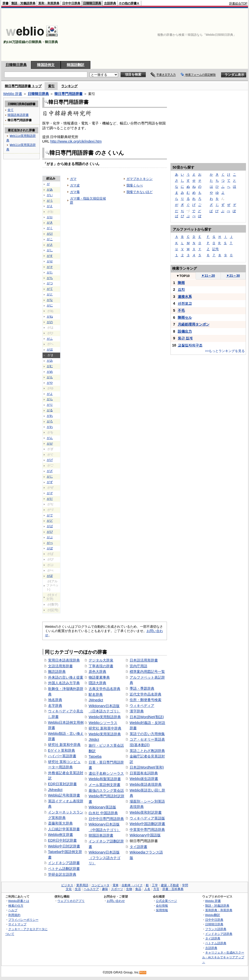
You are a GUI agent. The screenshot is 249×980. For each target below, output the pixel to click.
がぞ (50, 493)
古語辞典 (110, 3)
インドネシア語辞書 (64, 863)
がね (50, 317)
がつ (50, 283)
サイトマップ (17, 924)
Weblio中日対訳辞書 (64, 846)
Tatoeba (95, 756)
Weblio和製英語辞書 (105, 779)
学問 (185, 885)
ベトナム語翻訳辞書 (64, 869)
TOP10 (183, 276)
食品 (138, 889)
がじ (50, 477)
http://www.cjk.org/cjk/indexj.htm (76, 141)
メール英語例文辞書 (104, 785)
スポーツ (117, 889)
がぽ (50, 576)
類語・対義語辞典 (23, 3)
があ (50, 189)
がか (50, 217)
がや (50, 383)
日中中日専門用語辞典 (106, 819)
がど (50, 521)
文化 (69, 889)
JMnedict (55, 790)
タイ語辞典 (213, 938)
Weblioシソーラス (103, 723)
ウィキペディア (142, 706)
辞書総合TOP (238, 4)
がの (50, 322)
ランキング (69, 86)
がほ (50, 350)
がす (50, 256)
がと (50, 294)
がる (50, 410)
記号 (216, 249)
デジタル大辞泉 (101, 660)
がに (50, 305)
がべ (50, 543)
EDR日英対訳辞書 (62, 784)
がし (50, 250)
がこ (50, 239)
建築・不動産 (170, 885)
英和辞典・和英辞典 (219, 910)
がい (50, 195)
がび (50, 532)
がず (50, 482)
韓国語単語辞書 (101, 835)
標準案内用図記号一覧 (147, 672)
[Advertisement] (217, 35)
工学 (155, 885)
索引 (51, 86)
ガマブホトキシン (139, 179)
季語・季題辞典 (142, 688)
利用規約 (14, 915)
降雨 (181, 283)
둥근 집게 (185, 338)
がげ (50, 460)
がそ (50, 267)
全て (11, 110)
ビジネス (67, 885)
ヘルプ (13, 910)
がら (50, 399)
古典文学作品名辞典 (104, 689)
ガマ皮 (75, 185)
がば (50, 526)
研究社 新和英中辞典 (105, 728)
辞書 (6, 3)
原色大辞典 (97, 672)
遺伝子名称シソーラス (106, 773)
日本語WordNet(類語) (147, 717)
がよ (50, 394)
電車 (116, 885)
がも (50, 377)
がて (50, 289)
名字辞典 (55, 706)
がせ (50, 261)
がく (50, 228)
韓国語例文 (46, 65)
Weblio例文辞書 (61, 835)
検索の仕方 (16, 906)
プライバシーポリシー (23, 920)
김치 (181, 290)
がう (50, 201)
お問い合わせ (116, 901)
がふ (50, 339)
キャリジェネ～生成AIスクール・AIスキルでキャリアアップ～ (223, 957)
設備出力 (185, 331)
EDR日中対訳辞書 (62, 840)
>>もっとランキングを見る (225, 351)
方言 (156, 889)
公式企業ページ (166, 901)
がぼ (50, 548)
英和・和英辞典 (49, 3)
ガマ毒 (75, 192)
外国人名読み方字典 (64, 683)
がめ (50, 372)
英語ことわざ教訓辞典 (147, 751)
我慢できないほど (139, 192)
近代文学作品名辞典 (146, 694)
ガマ (73, 179)
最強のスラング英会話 (106, 791)
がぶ (50, 537)
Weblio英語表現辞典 (146, 784)
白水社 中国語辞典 (103, 813)
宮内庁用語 (138, 666)
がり (50, 405)
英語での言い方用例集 (147, 734)
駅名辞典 (96, 694)
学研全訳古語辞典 (62, 874)
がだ (50, 499)
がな (50, 300)
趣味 (105, 889)
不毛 (181, 310)
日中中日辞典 (71, 3)
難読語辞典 (57, 672)
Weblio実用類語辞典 (105, 717)
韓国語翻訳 (76, 65)
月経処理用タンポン (194, 324)
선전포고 (185, 303)
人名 (147, 889)
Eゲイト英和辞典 (62, 750)
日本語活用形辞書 (144, 660)
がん (50, 438)
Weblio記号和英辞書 (64, 795)
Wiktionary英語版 (102, 807)
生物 (129, 889)
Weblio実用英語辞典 (105, 734)
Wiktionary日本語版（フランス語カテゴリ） (104, 858)
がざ (50, 471)
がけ (50, 234)
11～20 (208, 276)
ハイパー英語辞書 (62, 756)
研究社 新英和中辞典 (64, 745)
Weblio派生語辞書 (144, 779)
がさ (50, 245)
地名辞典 (55, 700)
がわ (50, 427)
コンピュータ (100, 885)
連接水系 (185, 297)
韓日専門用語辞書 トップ (23, 86)
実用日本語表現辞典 (64, 660)
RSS (143, 973)
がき (50, 223)
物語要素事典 (99, 677)
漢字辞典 (137, 711)
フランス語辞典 (216, 929)
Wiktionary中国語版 (145, 835)
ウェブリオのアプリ (71, 901)
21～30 (233, 276)
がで (50, 515)
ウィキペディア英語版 (147, 818)
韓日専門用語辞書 (68, 94)
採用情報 (162, 910)
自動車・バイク (132, 885)
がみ (50, 361)
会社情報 (162, 906)
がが (50, 444)
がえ (50, 206)
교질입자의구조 (190, 345)
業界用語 (82, 885)
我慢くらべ (135, 185)
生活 (78, 889)
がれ (50, 416)
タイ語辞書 (138, 847)
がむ (50, 366)
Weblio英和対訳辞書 (146, 812)
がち (50, 278)
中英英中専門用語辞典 (147, 830)
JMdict (94, 740)
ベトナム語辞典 (216, 943)
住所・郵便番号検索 (146, 700)
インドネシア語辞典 (219, 934)
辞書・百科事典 (173, 889)
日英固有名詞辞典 (144, 773)
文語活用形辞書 (60, 666)
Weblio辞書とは (19, 901)
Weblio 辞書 (13, 94)
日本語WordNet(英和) (147, 767)
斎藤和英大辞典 (60, 823)
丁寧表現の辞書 (101, 666)
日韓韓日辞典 (92, 3)
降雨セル (185, 318)
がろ (50, 421)
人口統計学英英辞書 (64, 829)
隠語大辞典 (97, 683)
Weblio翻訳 (213, 915)
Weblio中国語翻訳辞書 (148, 824)
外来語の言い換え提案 (66, 677)
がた (50, 272)
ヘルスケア (91, 889)
